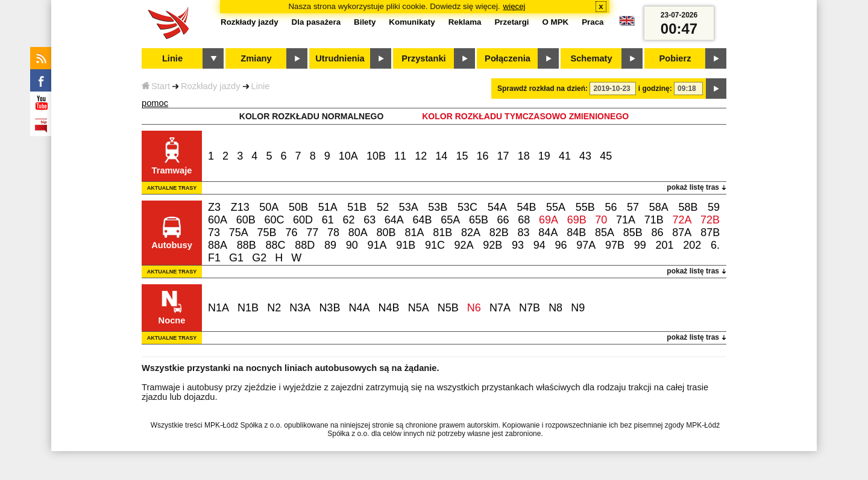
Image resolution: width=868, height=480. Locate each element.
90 (352, 245)
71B (654, 220)
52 (383, 207)
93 (518, 245)
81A (414, 232)
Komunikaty (412, 22)
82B (499, 232)
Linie (261, 86)
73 (214, 232)
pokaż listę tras (693, 187)
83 (524, 232)
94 (539, 245)
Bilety (365, 22)
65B (479, 220)
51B (357, 207)
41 (565, 156)
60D (303, 220)
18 (524, 156)
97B (615, 245)
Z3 (214, 207)
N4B (389, 308)
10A (348, 156)
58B (688, 207)
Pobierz (675, 58)
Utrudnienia (340, 58)
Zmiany (256, 58)
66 (503, 220)
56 (611, 207)
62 (348, 220)
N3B (329, 308)
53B (438, 207)
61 (328, 220)
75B (267, 232)
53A (409, 207)
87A (682, 232)
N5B (448, 308)
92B (492, 245)
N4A (359, 308)
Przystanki (423, 58)
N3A (300, 308)
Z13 (240, 207)
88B (247, 245)
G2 (259, 258)
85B (633, 232)
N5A (419, 308)
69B (577, 220)
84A (548, 232)
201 (664, 245)
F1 (214, 258)
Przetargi (511, 22)
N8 (555, 308)
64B (423, 220)
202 (692, 245)
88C (275, 245)
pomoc (155, 103)
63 (370, 220)
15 (462, 156)
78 (333, 232)
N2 (274, 308)
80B (386, 232)
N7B (530, 308)
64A (394, 220)
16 (483, 156)
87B (710, 232)
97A (586, 245)
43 (585, 156)
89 (330, 245)
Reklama (465, 22)
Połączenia (508, 58)
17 (503, 156)
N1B (248, 308)
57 (633, 207)
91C (435, 245)
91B (406, 245)
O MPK (556, 22)
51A (328, 207)
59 (714, 207)
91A (377, 245)
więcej (514, 6)
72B (710, 220)
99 (640, 245)
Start (156, 86)
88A (218, 245)
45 (606, 156)
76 (291, 232)
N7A (500, 308)
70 (601, 220)
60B (246, 220)
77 (312, 232)
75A (239, 232)
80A (358, 232)
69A (549, 220)
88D (305, 245)
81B (442, 232)
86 (658, 232)
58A (659, 207)
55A (556, 207)
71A (626, 220)
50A (269, 207)
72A (682, 220)
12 (421, 156)
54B (526, 207)
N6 (474, 308)
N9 (578, 308)
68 (524, 220)
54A (497, 207)
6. (715, 245)
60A (218, 220)
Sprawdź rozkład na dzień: (542, 89)
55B (585, 207)
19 (544, 156)
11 (400, 156)
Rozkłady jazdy (211, 86)
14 (441, 156)
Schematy (591, 58)
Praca (593, 22)
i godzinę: (655, 89)
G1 (236, 258)
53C (467, 207)
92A (464, 245)
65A (450, 220)
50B (298, 207)
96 (561, 245)
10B (376, 156)
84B (576, 232)
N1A (219, 308)
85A (605, 232)
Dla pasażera (316, 22)
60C (274, 220)
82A (471, 232)
